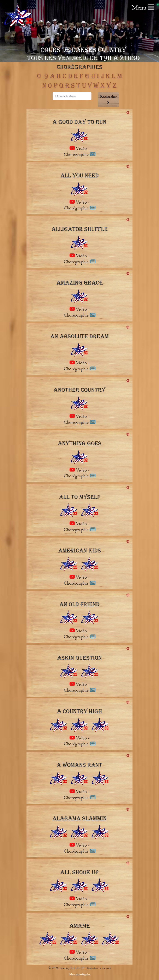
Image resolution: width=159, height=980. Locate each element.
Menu (143, 8)
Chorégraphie (80, 154)
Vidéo (79, 148)
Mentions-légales (80, 974)
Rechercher (108, 99)
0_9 (43, 76)
